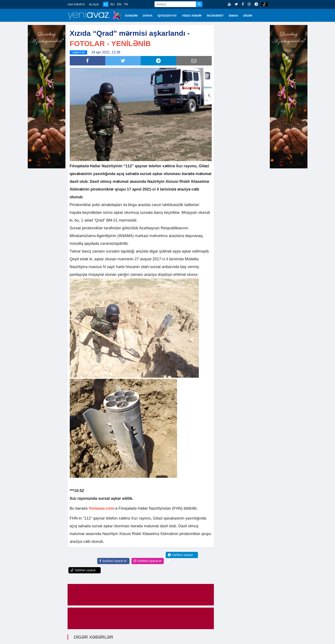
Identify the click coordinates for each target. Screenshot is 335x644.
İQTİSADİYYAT (167, 16)
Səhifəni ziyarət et (113, 561)
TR (126, 4)
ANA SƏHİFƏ (76, 4)
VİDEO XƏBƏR (192, 16)
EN (119, 4)
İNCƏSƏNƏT (215, 16)
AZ (106, 4)
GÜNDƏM (131, 16)
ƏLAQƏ (94, 4)
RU (112, 4)
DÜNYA (148, 16)
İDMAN (233, 16)
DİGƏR (248, 16)
